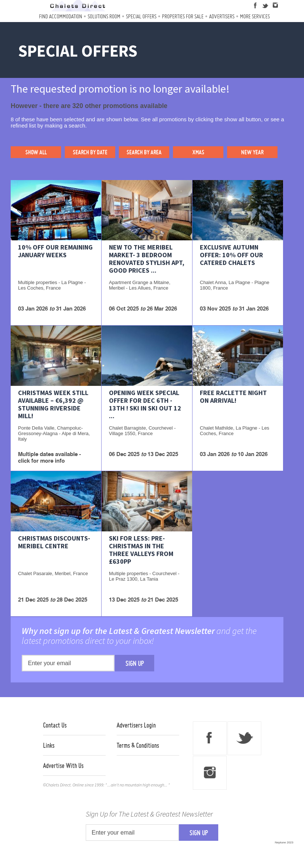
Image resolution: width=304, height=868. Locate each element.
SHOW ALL (36, 152)
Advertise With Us (63, 765)
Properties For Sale (183, 16)
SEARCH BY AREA (144, 152)
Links (49, 745)
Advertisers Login (136, 725)
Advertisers (222, 16)
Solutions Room (104, 16)
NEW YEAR (252, 152)
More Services (255, 16)
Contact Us (55, 725)
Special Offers (141, 16)
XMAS (198, 152)
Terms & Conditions (138, 745)
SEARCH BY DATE (90, 152)
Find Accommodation (61, 16)
